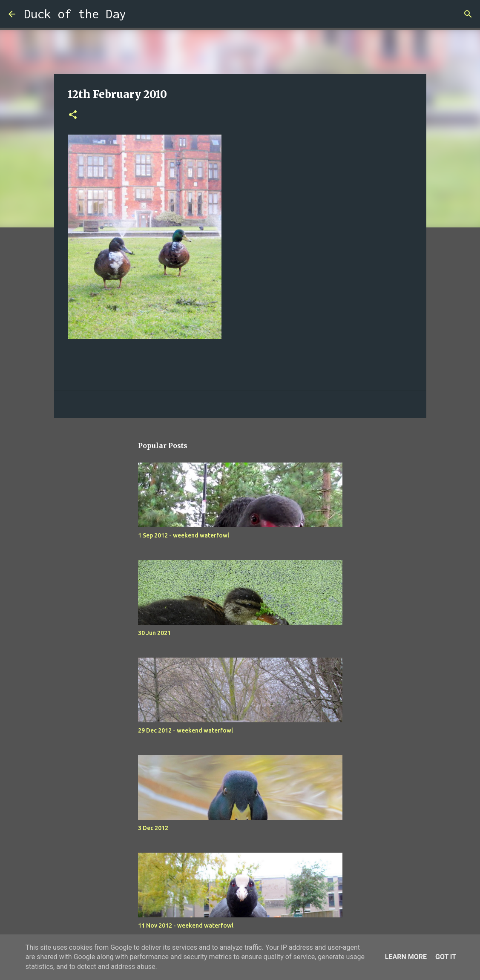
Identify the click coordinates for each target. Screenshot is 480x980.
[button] (73, 115)
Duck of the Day (75, 14)
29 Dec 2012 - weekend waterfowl (185, 730)
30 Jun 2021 (154, 633)
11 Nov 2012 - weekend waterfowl (186, 925)
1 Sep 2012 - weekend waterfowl (184, 535)
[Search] (138, 14)
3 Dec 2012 (153, 828)
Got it (446, 957)
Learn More (406, 957)
